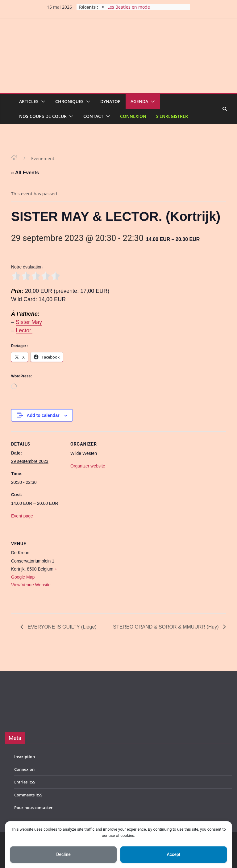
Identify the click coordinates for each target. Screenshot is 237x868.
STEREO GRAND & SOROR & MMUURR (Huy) (166, 627)
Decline (63, 854)
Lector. (24, 330)
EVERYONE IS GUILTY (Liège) (61, 627)
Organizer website (88, 466)
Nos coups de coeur (43, 116)
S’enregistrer (172, 116)
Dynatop (110, 101)
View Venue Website (31, 585)
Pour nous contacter (33, 808)
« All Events (25, 173)
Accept (174, 854)
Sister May (29, 322)
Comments (28, 795)
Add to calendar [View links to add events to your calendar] (43, 415)
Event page (22, 516)
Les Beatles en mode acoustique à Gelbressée (133, 10)
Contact (93, 116)
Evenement (43, 158)
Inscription (25, 757)
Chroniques (69, 101)
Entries (25, 782)
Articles (29, 101)
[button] (42, 102)
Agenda (139, 101)
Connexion (133, 116)
